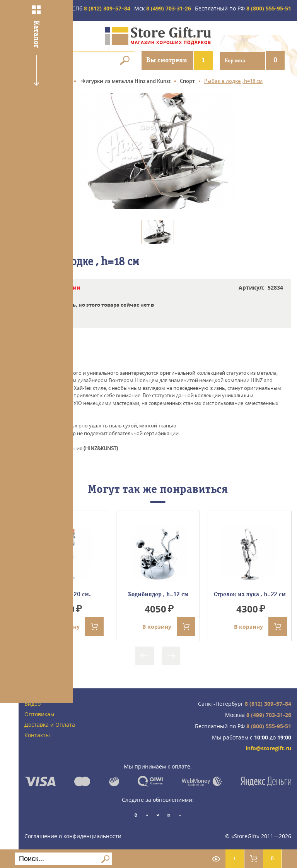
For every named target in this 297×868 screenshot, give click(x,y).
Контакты (37, 735)
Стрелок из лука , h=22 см (250, 594)
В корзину (77, 627)
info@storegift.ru (268, 749)
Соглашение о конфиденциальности (73, 835)
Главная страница (47, 81)
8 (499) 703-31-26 (163, 9)
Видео (32, 704)
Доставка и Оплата (50, 725)
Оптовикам (39, 715)
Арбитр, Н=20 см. (66, 594)
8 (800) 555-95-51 (243, 9)
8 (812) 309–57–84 (101, 9)
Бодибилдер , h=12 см (158, 594)
